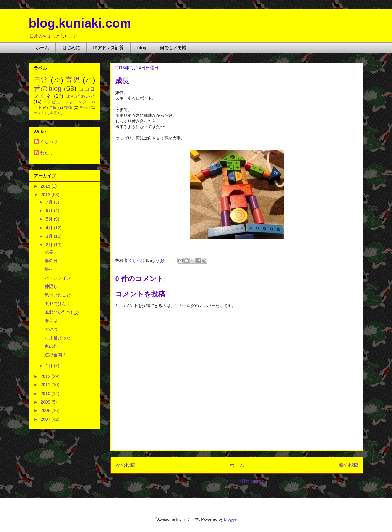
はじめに (71, 48)
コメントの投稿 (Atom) (242, 481)
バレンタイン (58, 278)
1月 (50, 366)
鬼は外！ (53, 346)
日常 (41, 80)
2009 (46, 402)
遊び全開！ (55, 355)
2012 (46, 376)
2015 (46, 186)
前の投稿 (348, 465)
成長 (49, 252)
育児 (73, 80)
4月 (50, 228)
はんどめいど (80, 96)
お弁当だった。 (60, 338)
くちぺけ (49, 142)
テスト (39, 113)
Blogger (231, 519)
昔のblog (48, 89)
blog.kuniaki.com (80, 23)
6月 (50, 211)
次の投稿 (125, 465)
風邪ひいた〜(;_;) (62, 312)
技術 (68, 107)
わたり (47, 153)
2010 (46, 394)
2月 (50, 245)
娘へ (49, 269)
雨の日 (51, 261)
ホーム (42, 48)
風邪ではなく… (60, 304)
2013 (46, 195)
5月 (50, 219)
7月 (50, 202)
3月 (50, 236)
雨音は (51, 321)
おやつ (51, 329)
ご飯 (53, 107)
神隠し (51, 286)
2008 (46, 410)
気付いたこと (58, 295)
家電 (54, 113)
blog (142, 48)
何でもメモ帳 (173, 48)
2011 (46, 385)
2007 (46, 419)
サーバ (84, 107)
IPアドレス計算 (109, 48)
